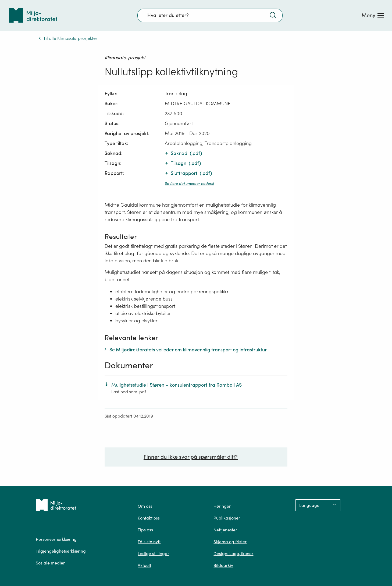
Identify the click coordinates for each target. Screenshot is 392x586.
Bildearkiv (223, 565)
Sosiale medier (50, 563)
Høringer (222, 506)
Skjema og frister (230, 542)
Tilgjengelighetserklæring (61, 551)
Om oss (145, 506)
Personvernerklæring (56, 539)
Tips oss (145, 530)
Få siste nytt (149, 542)
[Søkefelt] (210, 15)
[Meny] (373, 15)
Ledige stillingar (153, 553)
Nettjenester (225, 530)
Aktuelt (144, 565)
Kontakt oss (149, 518)
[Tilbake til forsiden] (33, 15)
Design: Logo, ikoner (233, 553)
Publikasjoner (227, 518)
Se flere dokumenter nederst (190, 183)
